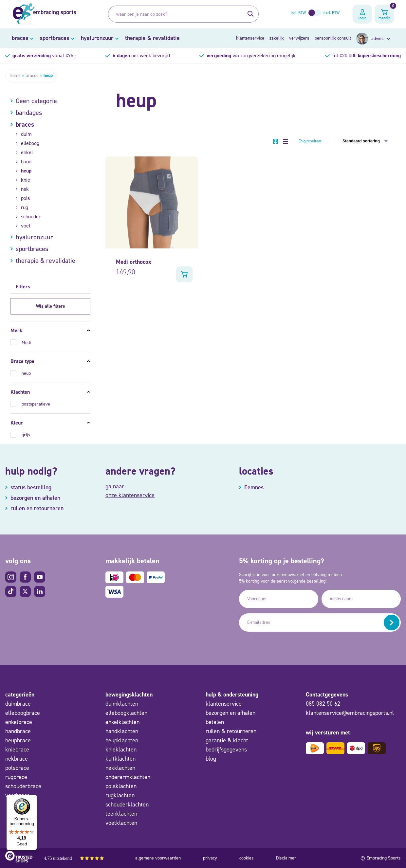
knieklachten (121, 750)
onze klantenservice (130, 495)
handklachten (122, 731)
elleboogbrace (23, 713)
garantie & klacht (227, 740)
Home (15, 75)
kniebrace (17, 750)
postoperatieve (36, 404)
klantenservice (250, 38)
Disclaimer (286, 858)
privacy (210, 858)
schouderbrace (23, 786)
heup (26, 373)
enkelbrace (19, 722)
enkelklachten (122, 722)
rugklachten (120, 795)
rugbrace (16, 777)
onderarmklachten (128, 777)
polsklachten (121, 786)
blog (211, 759)
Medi (26, 343)
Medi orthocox (134, 262)
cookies (247, 858)
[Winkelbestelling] (362, 141)
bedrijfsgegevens (226, 750)
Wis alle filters (51, 306)
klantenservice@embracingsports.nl (350, 713)
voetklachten (121, 823)
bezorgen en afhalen (231, 713)
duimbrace (18, 704)
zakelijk (277, 38)
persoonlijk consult (333, 38)
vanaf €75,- (44, 55)
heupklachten (122, 740)
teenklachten (121, 814)
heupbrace (18, 740)
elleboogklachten (126, 713)
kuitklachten (120, 759)
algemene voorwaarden (158, 858)
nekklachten (120, 768)
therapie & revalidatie (152, 38)
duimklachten (122, 704)
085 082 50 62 (323, 704)
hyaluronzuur (97, 38)
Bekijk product (184, 274)
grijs (26, 435)
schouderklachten (127, 805)
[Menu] (33, 799)
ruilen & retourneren (231, 731)
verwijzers (299, 38)
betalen (215, 722)
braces (20, 38)
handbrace (18, 731)
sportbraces (55, 38)
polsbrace (17, 768)
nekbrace (17, 759)
